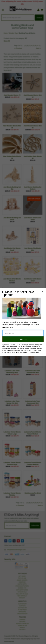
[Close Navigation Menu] (42, 292)
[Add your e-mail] (23, 333)
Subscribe (23, 339)
